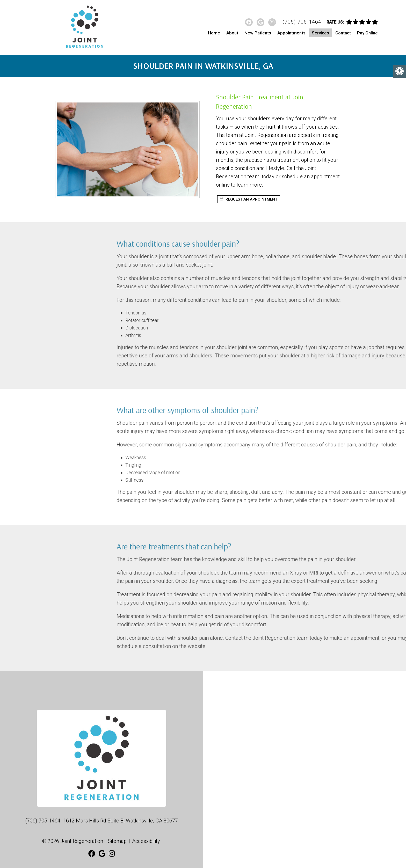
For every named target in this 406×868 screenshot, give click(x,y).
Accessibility (146, 841)
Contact (343, 33)
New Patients (258, 33)
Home (214, 33)
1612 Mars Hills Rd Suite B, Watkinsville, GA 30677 (121, 821)
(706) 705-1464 (302, 22)
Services (320, 33)
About (232, 33)
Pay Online (367, 33)
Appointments (291, 33)
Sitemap (117, 841)
